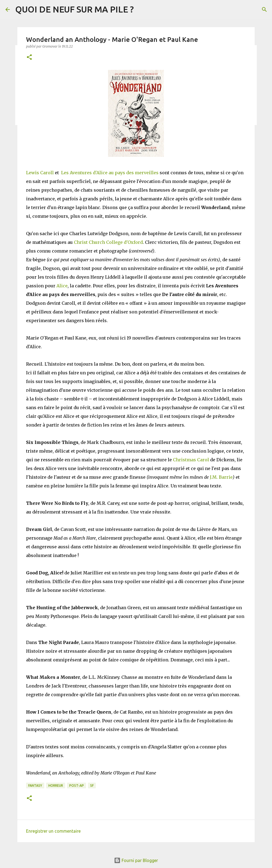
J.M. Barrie (221, 477)
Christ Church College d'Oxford (108, 242)
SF (92, 785)
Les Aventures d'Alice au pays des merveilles (110, 173)
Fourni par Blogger (136, 860)
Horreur (56, 785)
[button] (29, 57)
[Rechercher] (264, 10)
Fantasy (35, 785)
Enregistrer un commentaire (53, 831)
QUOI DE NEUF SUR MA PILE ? (75, 9)
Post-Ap (77, 785)
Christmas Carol (191, 460)
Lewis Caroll (40, 173)
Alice (62, 286)
